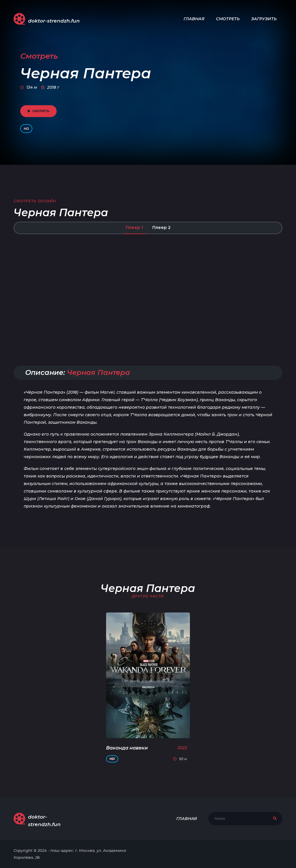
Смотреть (228, 19)
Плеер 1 (134, 227)
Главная (194, 19)
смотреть (38, 111)
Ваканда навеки (127, 748)
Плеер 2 (161, 227)
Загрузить (264, 19)
